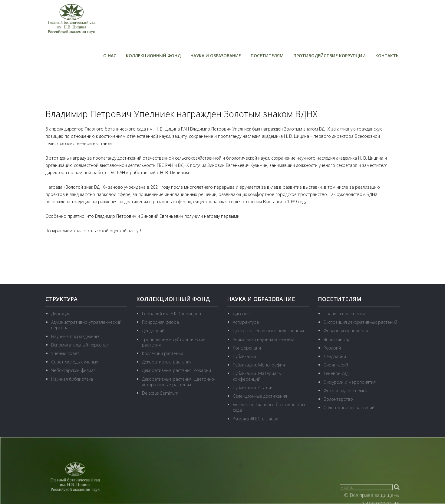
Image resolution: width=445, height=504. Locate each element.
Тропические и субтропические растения (174, 342)
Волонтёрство (338, 399)
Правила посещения (344, 314)
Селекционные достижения (260, 396)
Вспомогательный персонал (80, 345)
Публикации (244, 356)
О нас (110, 56)
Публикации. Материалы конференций (257, 376)
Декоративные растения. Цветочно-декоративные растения (179, 382)
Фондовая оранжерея (346, 331)
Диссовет (242, 314)
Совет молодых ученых (75, 362)
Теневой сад (336, 373)
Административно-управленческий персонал (86, 325)
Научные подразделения (76, 336)
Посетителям (267, 56)
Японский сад (337, 339)
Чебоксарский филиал (73, 370)
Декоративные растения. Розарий (176, 370)
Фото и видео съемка (345, 391)
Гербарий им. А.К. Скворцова (171, 314)
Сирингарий (336, 365)
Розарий (332, 348)
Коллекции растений (163, 353)
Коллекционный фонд (153, 56)
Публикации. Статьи (253, 388)
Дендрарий (153, 331)
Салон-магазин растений (349, 408)
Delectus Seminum (160, 393)
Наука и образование (216, 56)
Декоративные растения (167, 362)
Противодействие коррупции (330, 56)
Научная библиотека (72, 379)
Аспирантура (246, 322)
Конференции (247, 348)
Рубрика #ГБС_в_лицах (255, 419)
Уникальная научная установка (264, 339)
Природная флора (160, 322)
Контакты (387, 56)
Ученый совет (65, 353)
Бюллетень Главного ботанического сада (270, 407)
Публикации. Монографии (259, 365)
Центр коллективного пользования (268, 331)
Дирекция (61, 314)
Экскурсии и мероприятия (350, 382)
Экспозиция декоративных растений (360, 322)
